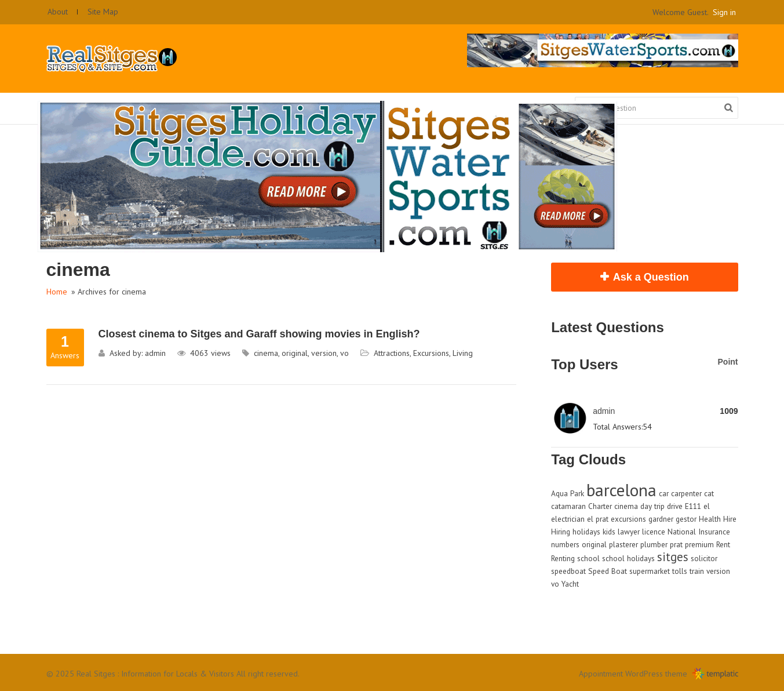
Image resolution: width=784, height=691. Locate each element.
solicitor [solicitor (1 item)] (704, 558)
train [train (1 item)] (697, 571)
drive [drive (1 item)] (675, 506)
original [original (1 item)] (594, 544)
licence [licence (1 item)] (654, 532)
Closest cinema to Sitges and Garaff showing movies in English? (259, 334)
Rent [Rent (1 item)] (723, 544)
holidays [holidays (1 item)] (586, 532)
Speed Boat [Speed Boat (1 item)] (608, 571)
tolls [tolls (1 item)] (680, 571)
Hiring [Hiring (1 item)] (561, 532)
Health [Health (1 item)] (710, 519)
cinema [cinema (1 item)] (626, 506)
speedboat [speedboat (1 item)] (568, 571)
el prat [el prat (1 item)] (598, 519)
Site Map (103, 12)
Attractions (392, 353)
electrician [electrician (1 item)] (568, 519)
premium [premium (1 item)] (699, 544)
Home (57, 292)
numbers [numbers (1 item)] (565, 544)
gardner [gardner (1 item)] (661, 519)
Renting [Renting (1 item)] (563, 558)
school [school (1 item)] (588, 558)
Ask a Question (651, 277)
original (295, 353)
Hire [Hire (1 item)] (730, 519)
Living (463, 353)
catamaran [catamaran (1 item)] (568, 506)
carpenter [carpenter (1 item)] (686, 493)
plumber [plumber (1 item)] (654, 544)
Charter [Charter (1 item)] (600, 506)
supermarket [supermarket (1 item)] (650, 571)
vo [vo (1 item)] (555, 584)
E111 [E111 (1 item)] (693, 506)
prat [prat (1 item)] (676, 544)
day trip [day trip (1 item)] (652, 506)
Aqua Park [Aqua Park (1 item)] (568, 493)
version (324, 353)
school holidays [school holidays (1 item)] (628, 558)
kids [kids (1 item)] (609, 532)
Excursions (431, 353)
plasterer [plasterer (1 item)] (623, 544)
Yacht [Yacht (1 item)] (570, 584)
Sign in (724, 12)
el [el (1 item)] (707, 506)
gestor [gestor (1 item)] (686, 519)
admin (155, 353)
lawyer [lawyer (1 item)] (629, 532)
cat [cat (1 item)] (709, 493)
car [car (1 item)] (664, 493)
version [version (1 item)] (718, 571)
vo (344, 353)
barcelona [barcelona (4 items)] (621, 490)
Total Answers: (618, 427)
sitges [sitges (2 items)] (673, 557)
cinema (266, 353)
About (58, 12)
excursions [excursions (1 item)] (628, 519)
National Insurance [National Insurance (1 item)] (699, 532)
